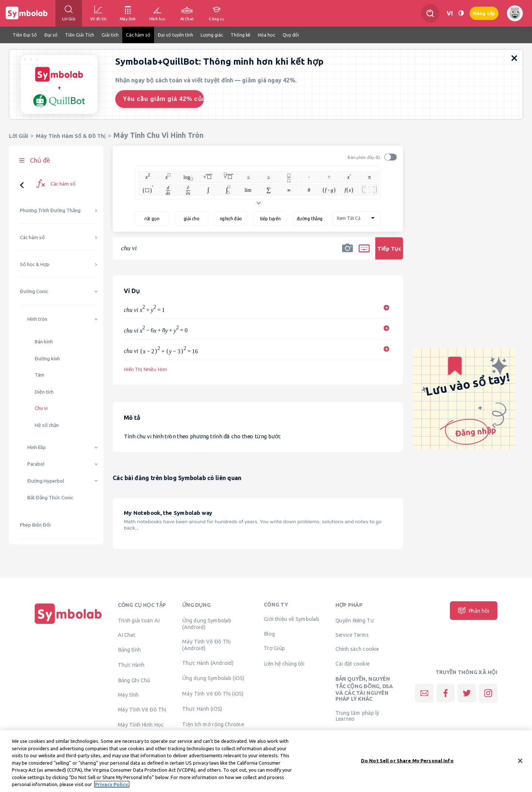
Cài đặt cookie (353, 663)
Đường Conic (34, 291)
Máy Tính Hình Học (141, 725)
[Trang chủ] (68, 624)
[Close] (520, 764)
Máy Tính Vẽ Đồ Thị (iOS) (213, 693)
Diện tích (44, 392)
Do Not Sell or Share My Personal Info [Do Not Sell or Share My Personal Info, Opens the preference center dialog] (407, 764)
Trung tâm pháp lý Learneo (357, 715)
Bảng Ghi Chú (134, 680)
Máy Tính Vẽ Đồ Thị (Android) (206, 645)
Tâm (40, 375)
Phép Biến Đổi (35, 525)
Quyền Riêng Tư (355, 620)
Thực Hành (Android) (208, 663)
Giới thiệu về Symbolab (291, 619)
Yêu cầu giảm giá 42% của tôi (163, 99)
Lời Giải (18, 136)
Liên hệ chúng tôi (284, 663)
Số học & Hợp (35, 264)
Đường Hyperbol (46, 481)
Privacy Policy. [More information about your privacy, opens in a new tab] (112, 788)
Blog (269, 633)
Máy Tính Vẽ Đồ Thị (142, 709)
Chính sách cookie (357, 649)
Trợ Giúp (274, 648)
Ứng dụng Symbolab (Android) (207, 623)
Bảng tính (129, 649)
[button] (347, 253)
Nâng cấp (484, 13)
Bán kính (44, 342)
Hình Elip (37, 447)
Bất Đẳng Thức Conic (50, 498)
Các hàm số (32, 237)
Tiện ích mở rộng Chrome (213, 724)
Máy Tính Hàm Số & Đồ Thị (71, 136)
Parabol (36, 464)
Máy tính (128, 695)
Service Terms (352, 635)
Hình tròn (37, 319)
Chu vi (41, 408)
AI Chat (127, 635)
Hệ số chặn (47, 425)
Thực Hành (131, 665)
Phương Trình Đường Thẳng (50, 210)
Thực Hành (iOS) (202, 709)
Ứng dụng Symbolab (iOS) (213, 678)
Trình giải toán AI (139, 620)
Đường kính (47, 359)
